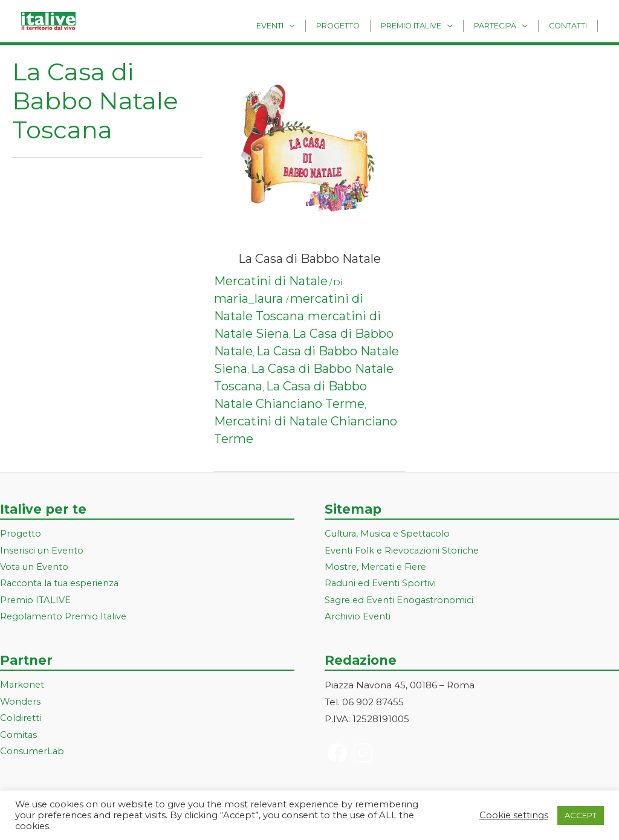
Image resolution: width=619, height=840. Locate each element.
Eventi (293, 25)
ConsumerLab (33, 754)
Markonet (23, 687)
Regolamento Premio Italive (65, 618)
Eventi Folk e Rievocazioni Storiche (404, 551)
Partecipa (503, 25)
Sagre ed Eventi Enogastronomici (401, 602)
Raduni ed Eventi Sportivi (381, 585)
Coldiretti (21, 720)
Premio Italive (424, 25)
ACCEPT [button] (581, 815)
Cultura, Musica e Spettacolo (390, 534)
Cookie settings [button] (514, 815)
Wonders (21, 704)
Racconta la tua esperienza (63, 585)
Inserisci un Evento (43, 551)
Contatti (570, 25)
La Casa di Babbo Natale (309, 259)
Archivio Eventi (358, 618)
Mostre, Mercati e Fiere (378, 568)
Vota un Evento (35, 568)
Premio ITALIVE (36, 602)
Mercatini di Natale (271, 281)
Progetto (356, 25)
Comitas (19, 737)
